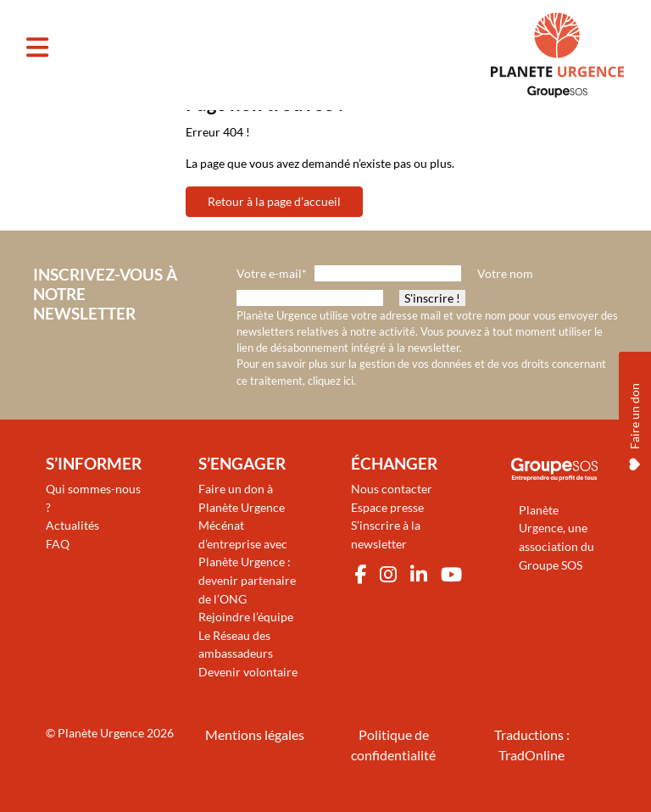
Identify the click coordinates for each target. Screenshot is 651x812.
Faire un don (634, 424)
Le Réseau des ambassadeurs (236, 645)
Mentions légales (255, 734)
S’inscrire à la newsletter (386, 534)
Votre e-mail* (272, 273)
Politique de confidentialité (393, 745)
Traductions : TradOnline (532, 745)
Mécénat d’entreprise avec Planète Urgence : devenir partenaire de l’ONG (247, 562)
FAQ (58, 544)
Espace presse (387, 507)
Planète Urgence (101, 733)
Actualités (72, 525)
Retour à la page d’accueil (274, 201)
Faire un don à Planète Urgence (242, 498)
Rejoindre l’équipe (246, 617)
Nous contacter (392, 489)
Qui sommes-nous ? (93, 498)
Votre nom (505, 273)
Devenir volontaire (248, 672)
